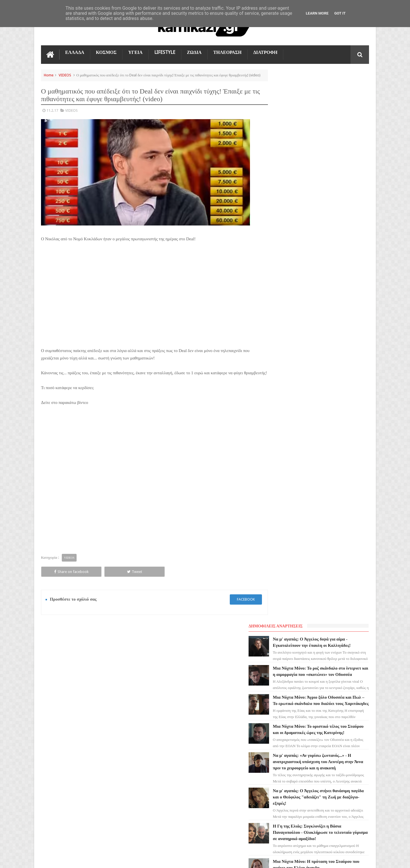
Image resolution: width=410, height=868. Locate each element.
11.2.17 (52, 116)
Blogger (321, 859)
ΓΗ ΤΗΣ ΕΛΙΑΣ (56, 699)
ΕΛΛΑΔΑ (75, 52)
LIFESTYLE (165, 52)
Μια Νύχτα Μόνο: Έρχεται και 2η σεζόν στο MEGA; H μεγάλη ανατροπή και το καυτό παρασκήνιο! (331, 416)
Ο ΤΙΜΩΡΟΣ (54, 729)
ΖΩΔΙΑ (194, 52)
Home (49, 75)
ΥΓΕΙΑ (135, 52)
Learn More (317, 13)
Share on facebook (62, 579)
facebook (235, 606)
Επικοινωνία (354, 647)
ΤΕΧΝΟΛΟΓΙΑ (56, 760)
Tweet (105, 579)
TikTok (50, 740)
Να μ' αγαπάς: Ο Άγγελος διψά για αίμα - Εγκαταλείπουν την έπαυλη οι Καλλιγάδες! (331, 92)
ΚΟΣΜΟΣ (106, 52)
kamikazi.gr (87, 859)
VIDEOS (65, 75)
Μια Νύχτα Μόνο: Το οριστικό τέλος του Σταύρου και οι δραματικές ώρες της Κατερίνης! (332, 198)
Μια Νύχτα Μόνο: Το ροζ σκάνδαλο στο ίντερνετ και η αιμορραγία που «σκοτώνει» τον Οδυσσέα (331, 127)
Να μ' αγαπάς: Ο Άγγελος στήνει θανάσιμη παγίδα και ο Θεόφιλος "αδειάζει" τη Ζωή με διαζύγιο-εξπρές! (331, 275)
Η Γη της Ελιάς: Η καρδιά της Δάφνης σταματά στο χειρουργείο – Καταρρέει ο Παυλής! (331, 381)
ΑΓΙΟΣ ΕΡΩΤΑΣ (57, 709)
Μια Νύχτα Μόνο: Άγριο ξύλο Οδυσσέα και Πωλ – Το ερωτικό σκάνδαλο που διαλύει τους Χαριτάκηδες (331, 162)
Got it (340, 13)
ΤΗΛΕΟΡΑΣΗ (227, 52)
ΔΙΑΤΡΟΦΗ (266, 52)
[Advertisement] (149, 303)
